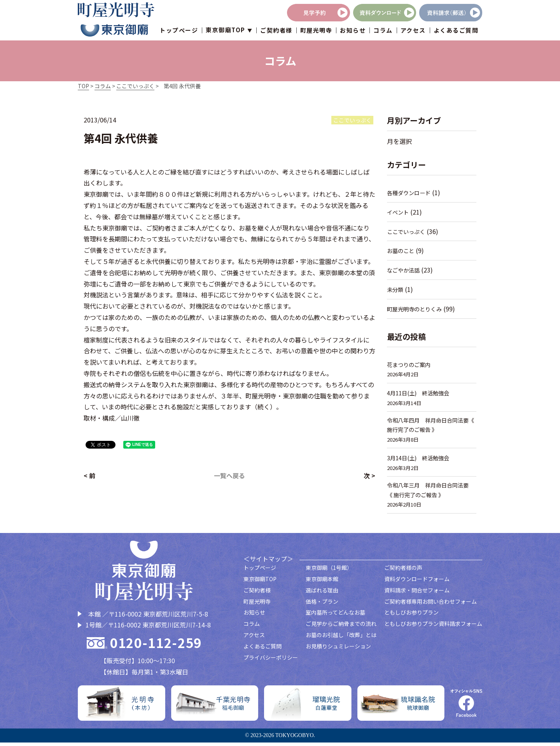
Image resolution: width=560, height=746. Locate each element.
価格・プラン (322, 605)
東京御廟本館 (322, 583)
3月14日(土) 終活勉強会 (420, 460)
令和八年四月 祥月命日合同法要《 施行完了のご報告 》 (431, 426)
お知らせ (353, 31)
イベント (399, 212)
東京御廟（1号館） (329, 571)
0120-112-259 (156, 647)
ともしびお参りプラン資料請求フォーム (433, 627)
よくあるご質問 (456, 31)
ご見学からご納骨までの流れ (341, 627)
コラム (383, 31)
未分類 (396, 289)
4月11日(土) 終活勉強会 (420, 393)
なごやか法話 (404, 270)
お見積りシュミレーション (338, 650)
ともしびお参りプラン (411, 616)
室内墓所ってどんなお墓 (335, 616)
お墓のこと (402, 251)
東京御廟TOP (260, 583)
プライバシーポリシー (271, 661)
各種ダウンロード (410, 193)
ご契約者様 (276, 31)
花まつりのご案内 (410, 364)
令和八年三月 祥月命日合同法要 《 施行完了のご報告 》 (432, 493)
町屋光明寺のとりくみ (416, 309)
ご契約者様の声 (403, 571)
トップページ (179, 31)
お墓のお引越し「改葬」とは (341, 639)
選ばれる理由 (322, 594)
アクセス (413, 31)
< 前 (89, 475)
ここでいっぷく (407, 231)
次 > (369, 475)
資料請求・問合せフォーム (417, 594)
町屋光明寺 (316, 31)
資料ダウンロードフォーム (417, 583)
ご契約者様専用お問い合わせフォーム (430, 605)
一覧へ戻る (229, 475)
